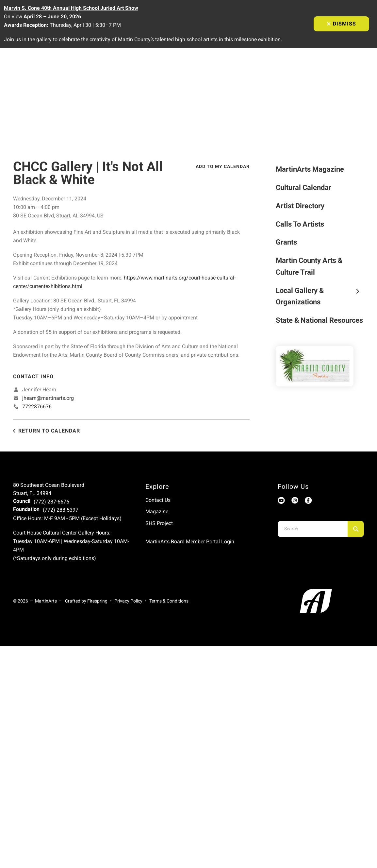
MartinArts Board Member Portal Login (190, 542)
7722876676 (37, 407)
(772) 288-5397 (61, 510)
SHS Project (159, 523)
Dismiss (341, 24)
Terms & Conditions (169, 601)
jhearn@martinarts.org (48, 398)
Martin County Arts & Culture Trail (309, 266)
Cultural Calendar (303, 187)
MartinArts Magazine (310, 169)
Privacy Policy (128, 601)
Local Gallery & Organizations (320, 296)
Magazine (157, 511)
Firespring (97, 601)
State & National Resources (319, 320)
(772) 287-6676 (51, 502)
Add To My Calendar (223, 166)
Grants (286, 242)
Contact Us (158, 500)
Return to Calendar (49, 431)
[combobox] (313, 529)
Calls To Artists (300, 224)
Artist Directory (300, 206)
